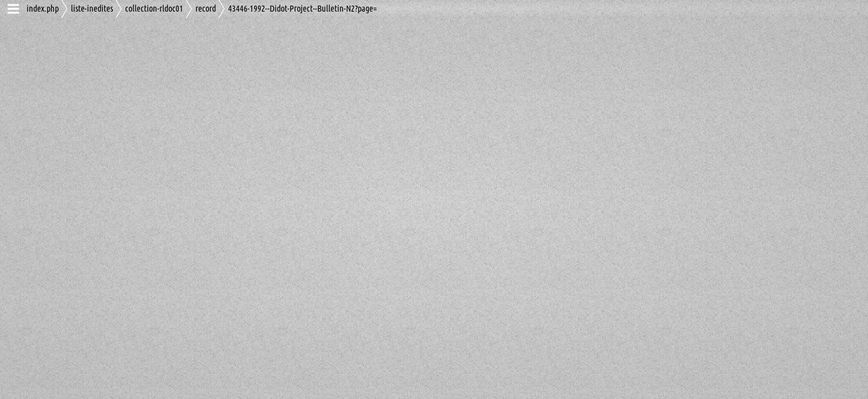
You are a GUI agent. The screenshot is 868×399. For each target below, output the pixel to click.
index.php (43, 9)
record (206, 9)
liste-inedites (92, 9)
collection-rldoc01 (154, 9)
